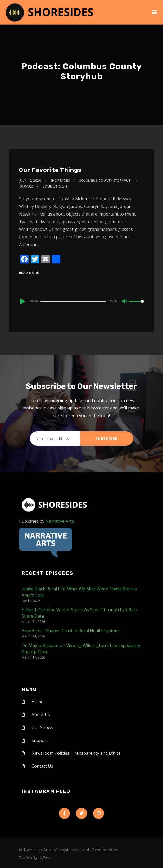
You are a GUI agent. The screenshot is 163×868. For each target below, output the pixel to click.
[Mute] (125, 302)
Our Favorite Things (50, 170)
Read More (29, 273)
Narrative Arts (60, 521)
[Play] (22, 301)
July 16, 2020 (30, 181)
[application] (81, 301)
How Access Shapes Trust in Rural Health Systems (71, 631)
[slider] (73, 301)
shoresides (60, 181)
